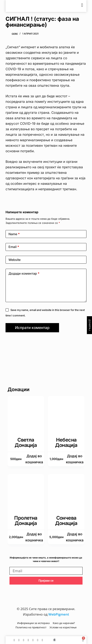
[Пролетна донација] (26, 492)
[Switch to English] (71, 6)
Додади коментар (24, 273)
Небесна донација (66, 443)
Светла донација (26, 443)
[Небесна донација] (66, 414)
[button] (54, 640)
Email (14, 247)
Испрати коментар (32, 328)
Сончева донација (66, 521)
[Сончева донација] (66, 492)
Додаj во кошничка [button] (34, 459)
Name (14, 234)
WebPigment (59, 614)
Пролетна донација (26, 521)
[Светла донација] (26, 414)
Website (15, 260)
